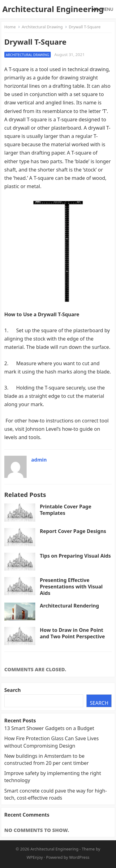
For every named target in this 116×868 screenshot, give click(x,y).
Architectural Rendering (69, 606)
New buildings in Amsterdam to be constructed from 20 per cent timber (47, 759)
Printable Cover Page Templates (66, 510)
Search (13, 690)
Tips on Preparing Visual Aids (75, 556)
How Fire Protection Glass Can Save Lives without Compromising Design (52, 742)
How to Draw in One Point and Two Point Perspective (72, 633)
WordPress (79, 857)
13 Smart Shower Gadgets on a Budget (49, 728)
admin (39, 460)
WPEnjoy (35, 857)
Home (10, 27)
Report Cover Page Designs (73, 531)
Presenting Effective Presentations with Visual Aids (71, 587)
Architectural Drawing (42, 27)
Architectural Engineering (53, 9)
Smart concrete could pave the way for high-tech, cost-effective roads (56, 794)
